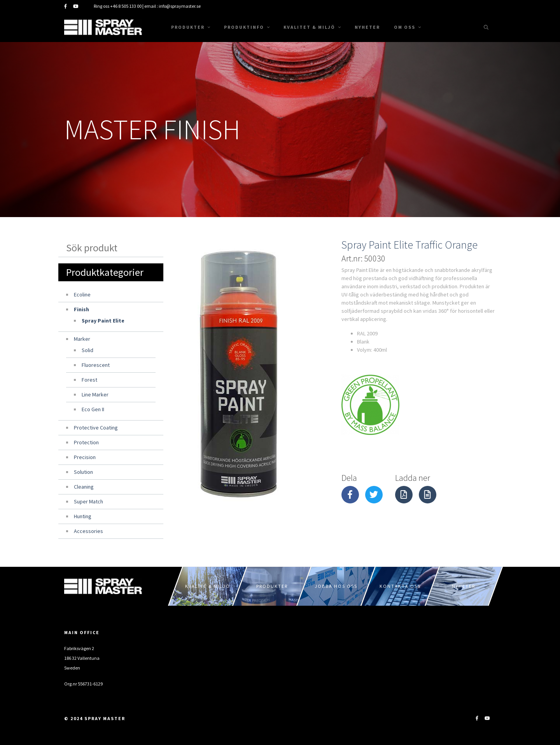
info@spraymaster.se (180, 6)
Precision (85, 457)
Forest (89, 380)
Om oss (407, 27)
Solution (83, 472)
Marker (82, 339)
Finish (81, 309)
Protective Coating (96, 428)
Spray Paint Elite (103, 321)
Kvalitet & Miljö (312, 27)
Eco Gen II (93, 409)
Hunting (83, 516)
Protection (86, 442)
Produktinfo (247, 27)
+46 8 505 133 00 (126, 6)
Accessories (88, 531)
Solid (87, 350)
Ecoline (82, 294)
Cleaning (84, 487)
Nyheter (367, 27)
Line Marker (95, 394)
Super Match (88, 501)
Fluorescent (96, 365)
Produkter (191, 27)
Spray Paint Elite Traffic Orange (409, 245)
